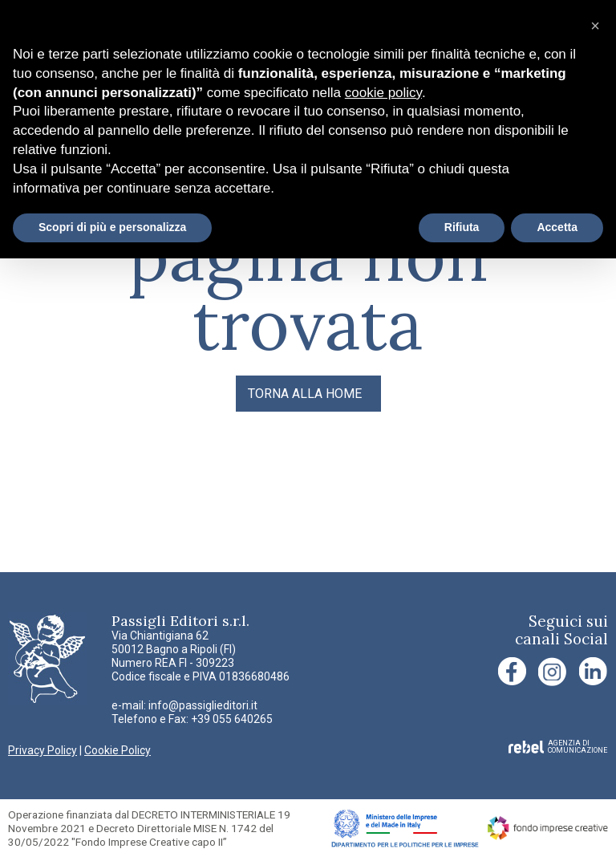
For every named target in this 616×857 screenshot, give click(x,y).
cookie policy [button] (383, 93)
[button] (595, 26)
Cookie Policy (118, 750)
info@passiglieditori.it (203, 705)
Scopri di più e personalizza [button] (112, 227)
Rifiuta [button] (462, 227)
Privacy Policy (43, 750)
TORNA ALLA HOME (305, 394)
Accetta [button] (557, 227)
